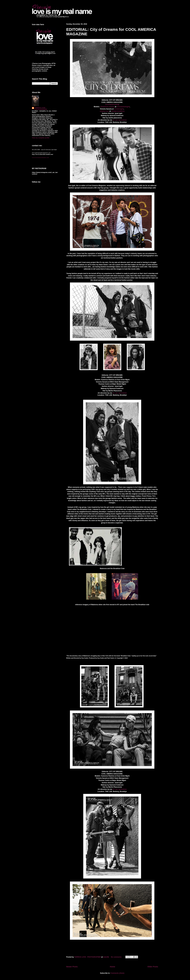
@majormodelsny (118, 111)
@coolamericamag (112, 104)
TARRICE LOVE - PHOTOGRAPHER (41, 109)
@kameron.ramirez (107, 107)
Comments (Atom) (117, 973)
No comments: (117, 957)
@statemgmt (119, 109)
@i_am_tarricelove (120, 120)
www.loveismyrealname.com (40, 157)
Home (113, 967)
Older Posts (153, 967)
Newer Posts (72, 967)
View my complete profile (41, 138)
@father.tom (104, 111)
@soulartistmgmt (123, 107)
